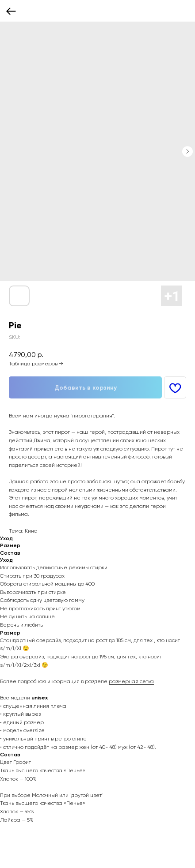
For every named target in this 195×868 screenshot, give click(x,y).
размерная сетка (131, 681)
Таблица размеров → (36, 364)
